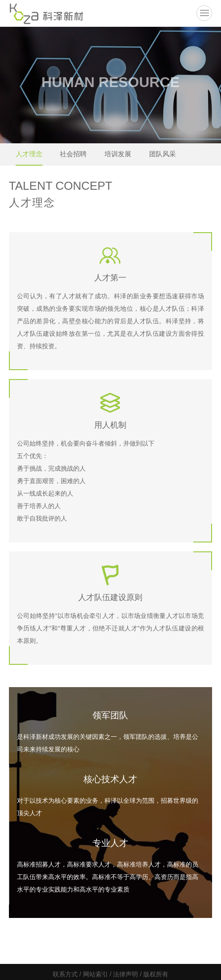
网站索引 (96, 974)
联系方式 (65, 974)
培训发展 (118, 154)
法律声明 (125, 974)
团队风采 (163, 154)
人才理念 (29, 154)
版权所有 (156, 974)
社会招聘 (73, 154)
